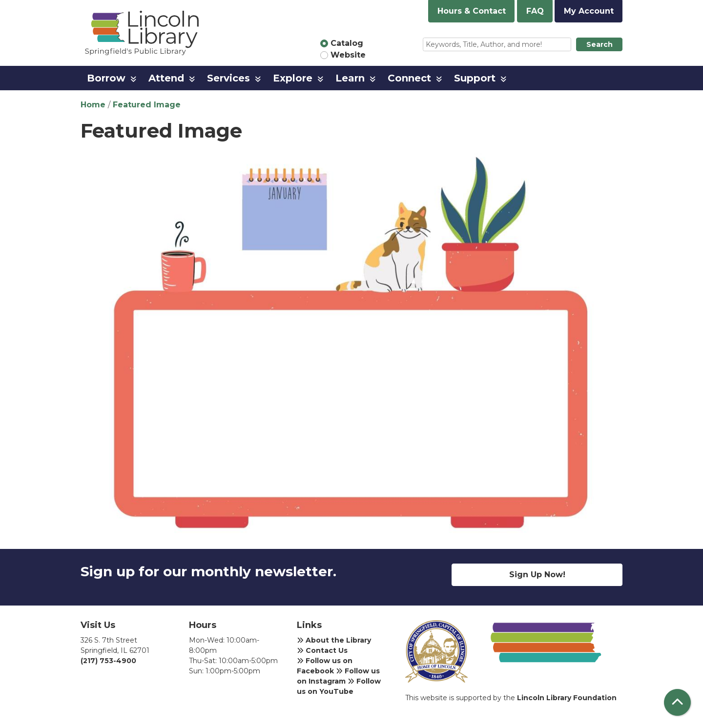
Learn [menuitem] (350, 78)
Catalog (347, 43)
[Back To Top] (677, 702)
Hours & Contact (472, 11)
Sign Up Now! (537, 575)
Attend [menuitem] (166, 78)
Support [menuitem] (475, 78)
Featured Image (147, 105)
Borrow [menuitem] (106, 78)
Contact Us (322, 650)
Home (93, 105)
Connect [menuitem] (409, 78)
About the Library (334, 640)
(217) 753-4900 (108, 661)
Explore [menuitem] (293, 78)
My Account (589, 11)
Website (348, 55)
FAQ (535, 11)
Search (600, 44)
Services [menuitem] (228, 78)
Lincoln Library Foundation (567, 698)
